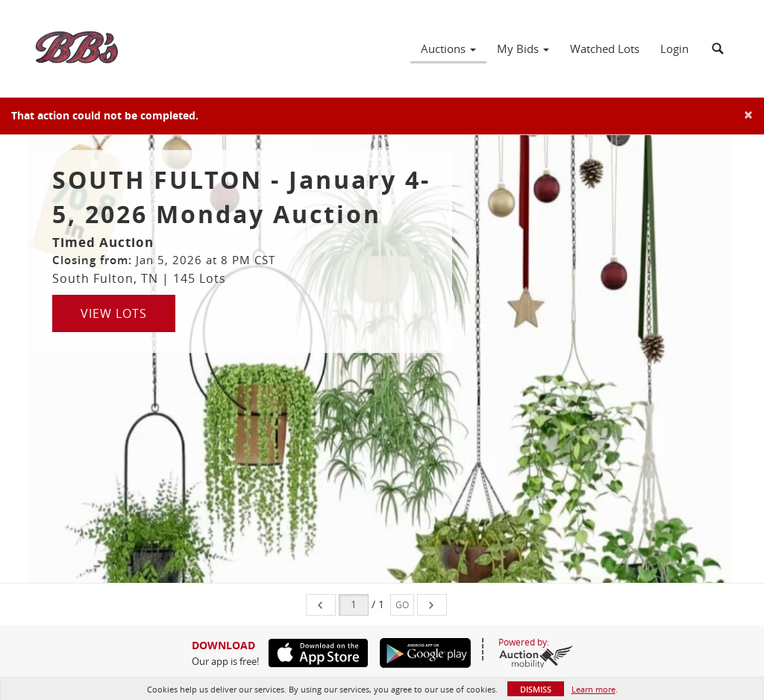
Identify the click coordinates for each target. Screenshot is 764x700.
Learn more (594, 689)
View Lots (114, 313)
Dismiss (536, 689)
